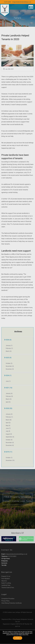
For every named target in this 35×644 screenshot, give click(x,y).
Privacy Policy (5, 601)
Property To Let (6, 576)
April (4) (8, 402)
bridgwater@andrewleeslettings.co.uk (22, 2)
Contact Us (7, 550)
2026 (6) (8, 340)
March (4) (9, 351)
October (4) (9, 440)
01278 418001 (8, 2)
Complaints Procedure (8, 599)
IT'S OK (17, 638)
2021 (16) (8, 388)
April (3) (8, 423)
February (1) (9, 348)
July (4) (8, 431)
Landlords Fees (6, 585)
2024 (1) (8, 375)
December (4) (10, 445)
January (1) (9, 346)
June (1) (8, 381)
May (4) (8, 426)
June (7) (8, 428)
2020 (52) (8, 408)
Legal (4, 594)
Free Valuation (6, 579)
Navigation (7, 572)
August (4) (9, 434)
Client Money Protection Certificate (12, 603)
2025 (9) (8, 358)
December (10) (10, 460)
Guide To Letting (6, 583)
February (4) (9, 396)
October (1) (9, 458)
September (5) (10, 437)
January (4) (9, 393)
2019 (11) (8, 452)
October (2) (9, 363)
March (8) (9, 420)
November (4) (10, 366)
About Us (4, 581)
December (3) (10, 369)
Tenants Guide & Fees (8, 588)
